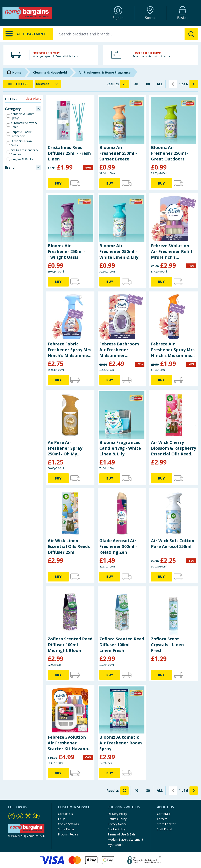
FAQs (62, 819)
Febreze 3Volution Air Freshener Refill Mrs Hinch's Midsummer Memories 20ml (172, 252)
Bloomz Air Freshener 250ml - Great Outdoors (170, 153)
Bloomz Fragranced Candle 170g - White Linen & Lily (120, 448)
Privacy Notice (117, 824)
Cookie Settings (68, 824)
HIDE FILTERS (18, 84)
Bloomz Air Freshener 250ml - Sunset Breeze (118, 153)
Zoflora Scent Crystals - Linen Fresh (167, 645)
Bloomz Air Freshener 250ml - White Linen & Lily (119, 251)
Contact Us (65, 814)
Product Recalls (68, 834)
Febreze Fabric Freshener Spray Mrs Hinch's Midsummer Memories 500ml (70, 350)
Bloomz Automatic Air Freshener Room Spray (121, 743)
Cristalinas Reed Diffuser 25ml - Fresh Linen (69, 153)
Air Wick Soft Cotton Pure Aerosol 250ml (173, 543)
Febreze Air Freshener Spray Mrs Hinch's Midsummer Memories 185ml (173, 350)
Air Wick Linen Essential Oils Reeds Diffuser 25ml (69, 546)
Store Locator (166, 824)
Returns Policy (117, 819)
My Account (116, 845)
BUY (58, 183)
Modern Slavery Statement (125, 839)
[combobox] (127, 34)
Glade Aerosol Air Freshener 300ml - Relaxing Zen (118, 546)
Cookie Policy (117, 829)
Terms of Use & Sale (121, 834)
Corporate (164, 814)
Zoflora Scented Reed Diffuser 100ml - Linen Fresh (122, 645)
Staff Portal (164, 829)
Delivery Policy (117, 814)
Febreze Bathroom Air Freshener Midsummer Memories (119, 350)
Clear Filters (33, 99)
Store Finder (66, 829)
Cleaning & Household (50, 72)
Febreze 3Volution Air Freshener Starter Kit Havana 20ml (68, 743)
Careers (162, 819)
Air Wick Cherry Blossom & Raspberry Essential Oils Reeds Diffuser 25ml (174, 448)
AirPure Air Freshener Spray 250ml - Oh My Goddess (65, 448)
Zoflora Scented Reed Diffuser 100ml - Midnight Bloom (70, 645)
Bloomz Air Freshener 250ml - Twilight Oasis (66, 251)
